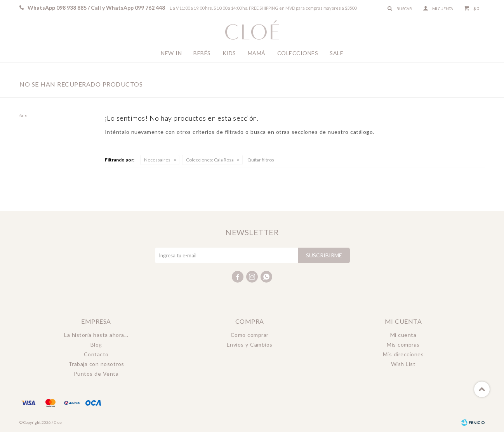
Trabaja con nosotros (96, 364)
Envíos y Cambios (250, 344)
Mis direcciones (403, 354)
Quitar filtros (261, 160)
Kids (229, 53)
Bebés (202, 53)
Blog (96, 344)
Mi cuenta (403, 335)
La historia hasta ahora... (96, 335)
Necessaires (157, 160)
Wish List (403, 364)
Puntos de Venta (96, 374)
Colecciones (298, 53)
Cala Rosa (210, 160)
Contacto (96, 354)
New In (171, 53)
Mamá (257, 53)
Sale (336, 53)
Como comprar (250, 335)
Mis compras (403, 344)
